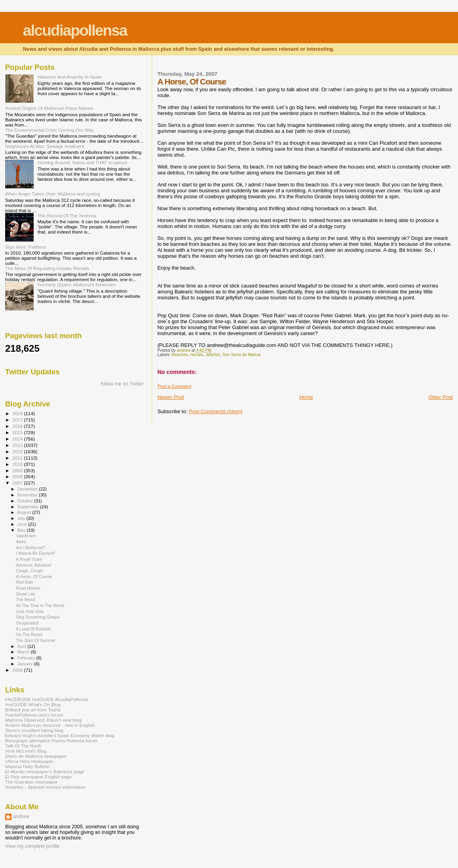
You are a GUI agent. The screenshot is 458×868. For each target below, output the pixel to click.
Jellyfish (213, 355)
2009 (18, 470)
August (25, 512)
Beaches (180, 355)
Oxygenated (27, 623)
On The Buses (29, 634)
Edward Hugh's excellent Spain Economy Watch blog (60, 735)
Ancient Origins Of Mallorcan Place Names (49, 108)
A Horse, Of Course (34, 577)
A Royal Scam (29, 559)
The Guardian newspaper (31, 782)
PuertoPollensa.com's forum (34, 715)
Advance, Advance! (34, 565)
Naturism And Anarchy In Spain (70, 77)
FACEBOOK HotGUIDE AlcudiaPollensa (47, 699)
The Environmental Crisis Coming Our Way (50, 130)
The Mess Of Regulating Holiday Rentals (47, 268)
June (23, 524)
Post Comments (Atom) (216, 411)
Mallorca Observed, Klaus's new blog (43, 720)
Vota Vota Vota (30, 611)
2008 (18, 476)
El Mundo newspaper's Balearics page (45, 771)
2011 (18, 458)
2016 (18, 426)
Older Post (441, 397)
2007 (18, 483)
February (27, 658)
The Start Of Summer (36, 640)
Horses (197, 355)
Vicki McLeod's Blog (26, 751)
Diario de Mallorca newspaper (36, 756)
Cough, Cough (29, 571)
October (26, 501)
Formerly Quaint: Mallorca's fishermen (77, 285)
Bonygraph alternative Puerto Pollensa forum (51, 741)
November (28, 495)
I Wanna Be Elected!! (35, 553)
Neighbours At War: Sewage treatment (45, 146)
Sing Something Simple (38, 617)
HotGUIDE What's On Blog (33, 704)
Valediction (26, 536)
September (29, 507)
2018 (18, 413)
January (26, 664)
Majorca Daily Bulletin (28, 766)
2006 (18, 670)
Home (306, 397)
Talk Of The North (23, 746)
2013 (18, 445)
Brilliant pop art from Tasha (33, 710)
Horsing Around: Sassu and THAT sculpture (82, 162)
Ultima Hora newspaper (29, 761)
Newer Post (171, 397)
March (24, 652)
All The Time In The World (40, 605)
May (22, 530)
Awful (21, 542)
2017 (18, 420)
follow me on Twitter (122, 384)
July (22, 518)
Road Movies (28, 588)
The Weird (26, 600)
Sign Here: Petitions (26, 247)
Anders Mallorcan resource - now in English (50, 725)
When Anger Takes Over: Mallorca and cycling (52, 194)
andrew (21, 816)
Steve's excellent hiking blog (34, 730)
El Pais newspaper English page (38, 777)
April (22, 646)
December (28, 489)
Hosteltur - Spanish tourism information (45, 787)
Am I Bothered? (31, 548)
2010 (18, 464)
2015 (18, 432)
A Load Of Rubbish (33, 629)
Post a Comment (174, 386)
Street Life (25, 594)
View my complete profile (32, 846)
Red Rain (25, 582)
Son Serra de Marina (241, 355)
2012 (18, 451)
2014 (18, 439)
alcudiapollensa (75, 30)
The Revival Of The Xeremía (67, 216)
